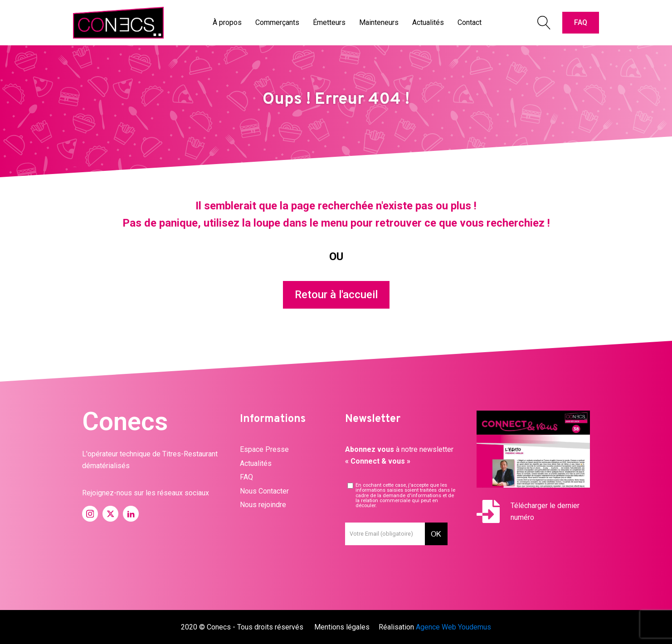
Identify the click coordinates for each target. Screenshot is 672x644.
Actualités (256, 463)
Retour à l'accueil (336, 295)
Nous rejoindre (263, 505)
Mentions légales (342, 627)
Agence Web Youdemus (453, 627)
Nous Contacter (264, 491)
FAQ (581, 22)
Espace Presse (264, 449)
